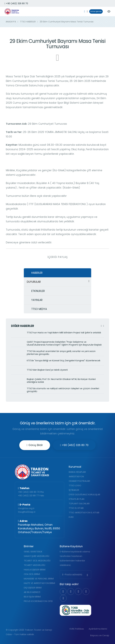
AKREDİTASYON (76, 477)
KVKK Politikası (77, 629)
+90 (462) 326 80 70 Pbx (31, 492)
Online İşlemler (95, 11)
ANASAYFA (11, 22)
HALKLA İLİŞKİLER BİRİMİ (35, 570)
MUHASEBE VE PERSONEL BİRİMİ (39, 579)
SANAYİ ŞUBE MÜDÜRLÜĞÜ (37, 556)
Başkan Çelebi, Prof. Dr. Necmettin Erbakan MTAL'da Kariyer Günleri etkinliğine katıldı (61, 381)
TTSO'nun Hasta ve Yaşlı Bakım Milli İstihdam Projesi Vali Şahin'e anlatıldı (64, 333)
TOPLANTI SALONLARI (79, 504)
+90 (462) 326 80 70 (16, 3)
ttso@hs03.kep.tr (27, 512)
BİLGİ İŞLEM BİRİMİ (32, 597)
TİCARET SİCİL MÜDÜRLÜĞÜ (37, 561)
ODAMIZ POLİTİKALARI (79, 481)
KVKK (71, 517)
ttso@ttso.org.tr (26, 508)
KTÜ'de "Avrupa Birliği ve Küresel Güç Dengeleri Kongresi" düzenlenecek (64, 361)
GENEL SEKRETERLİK (33, 552)
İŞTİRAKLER (74, 490)
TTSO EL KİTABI (76, 508)
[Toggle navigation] (109, 11)
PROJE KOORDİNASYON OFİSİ (38, 601)
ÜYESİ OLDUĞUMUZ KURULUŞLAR (84, 495)
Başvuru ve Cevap (100, 635)
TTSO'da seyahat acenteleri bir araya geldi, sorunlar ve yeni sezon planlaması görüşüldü (61, 353)
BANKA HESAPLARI (77, 472)
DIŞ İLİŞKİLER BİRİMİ (33, 588)
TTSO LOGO (75, 486)
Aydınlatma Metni (98, 629)
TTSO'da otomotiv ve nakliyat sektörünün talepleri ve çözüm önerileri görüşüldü (63, 390)
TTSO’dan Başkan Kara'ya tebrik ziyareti (47, 370)
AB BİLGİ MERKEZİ (32, 592)
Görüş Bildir (35, 445)
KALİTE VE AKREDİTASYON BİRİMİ (39, 583)
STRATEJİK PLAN (77, 499)
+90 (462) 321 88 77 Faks (31, 496)
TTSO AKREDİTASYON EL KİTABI (84, 513)
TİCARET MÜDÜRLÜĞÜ (35, 565)
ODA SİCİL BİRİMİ (32, 574)
